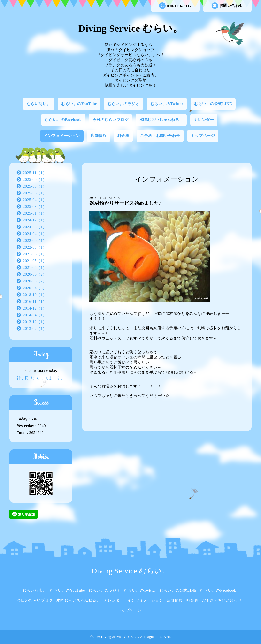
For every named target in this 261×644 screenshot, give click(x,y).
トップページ (203, 136)
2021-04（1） (35, 268)
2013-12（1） (35, 322)
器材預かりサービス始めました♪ (125, 203)
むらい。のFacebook (63, 120)
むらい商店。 (39, 104)
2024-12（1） (35, 220)
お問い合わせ (227, 6)
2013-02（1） (35, 329)
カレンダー (204, 120)
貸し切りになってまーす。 (41, 378)
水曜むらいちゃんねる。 (161, 120)
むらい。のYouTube (79, 104)
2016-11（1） (35, 301)
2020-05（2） (35, 281)
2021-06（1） (35, 254)
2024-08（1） (35, 227)
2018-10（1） (35, 295)
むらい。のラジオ (123, 104)
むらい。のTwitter (167, 104)
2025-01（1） (35, 213)
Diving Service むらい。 (130, 28)
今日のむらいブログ (111, 120)
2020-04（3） (35, 288)
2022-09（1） (35, 240)
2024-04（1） (35, 234)
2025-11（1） (35, 173)
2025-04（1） (35, 200)
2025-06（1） (35, 193)
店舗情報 (99, 136)
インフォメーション (62, 136)
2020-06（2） (35, 274)
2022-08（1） (35, 247)
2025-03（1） (35, 207)
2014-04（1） (35, 315)
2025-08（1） (35, 186)
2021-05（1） (35, 261)
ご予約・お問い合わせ (160, 136)
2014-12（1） (35, 308)
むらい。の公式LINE (213, 104)
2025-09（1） (35, 179)
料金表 (123, 136)
